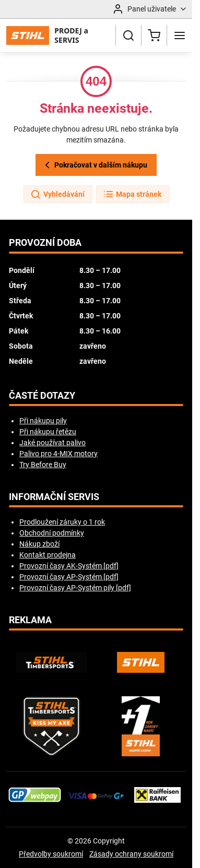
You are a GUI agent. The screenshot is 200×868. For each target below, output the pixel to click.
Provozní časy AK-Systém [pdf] (69, 566)
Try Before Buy (43, 465)
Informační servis (54, 497)
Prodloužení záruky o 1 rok (62, 522)
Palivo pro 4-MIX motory (58, 454)
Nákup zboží (39, 544)
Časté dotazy (42, 396)
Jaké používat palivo (52, 443)
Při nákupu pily (43, 421)
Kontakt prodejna (48, 555)
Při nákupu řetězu (48, 432)
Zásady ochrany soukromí (131, 854)
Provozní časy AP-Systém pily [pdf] (75, 588)
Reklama (30, 620)
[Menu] (180, 35)
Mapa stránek (132, 195)
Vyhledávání (57, 195)
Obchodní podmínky (52, 533)
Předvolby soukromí (51, 854)
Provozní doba (45, 243)
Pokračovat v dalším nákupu (95, 165)
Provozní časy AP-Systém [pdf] (69, 577)
